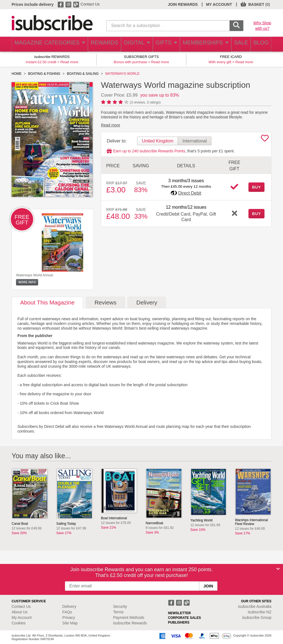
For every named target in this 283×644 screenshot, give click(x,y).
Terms (118, 612)
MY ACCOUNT (219, 4)
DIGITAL (131, 44)
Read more (69, 62)
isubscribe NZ (260, 612)
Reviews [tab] (105, 302)
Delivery (70, 606)
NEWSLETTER (180, 613)
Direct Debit (190, 193)
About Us (20, 612)
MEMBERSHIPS (201, 44)
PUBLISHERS (179, 622)
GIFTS (162, 44)
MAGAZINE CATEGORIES (46, 44)
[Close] (278, 569)
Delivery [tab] (147, 302)
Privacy (69, 618)
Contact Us (90, 4)
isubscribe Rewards (130, 623)
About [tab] (47, 302)
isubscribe (255, 606)
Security (120, 606)
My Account (22, 618)
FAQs (67, 612)
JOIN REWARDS (183, 4)
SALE (236, 44)
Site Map (70, 623)
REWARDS (97, 44)
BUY (256, 187)
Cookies (19, 623)
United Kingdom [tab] (158, 141)
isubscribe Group (257, 618)
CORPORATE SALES (184, 618)
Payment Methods (129, 618)
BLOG (260, 44)
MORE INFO (27, 282)
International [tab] (195, 141)
